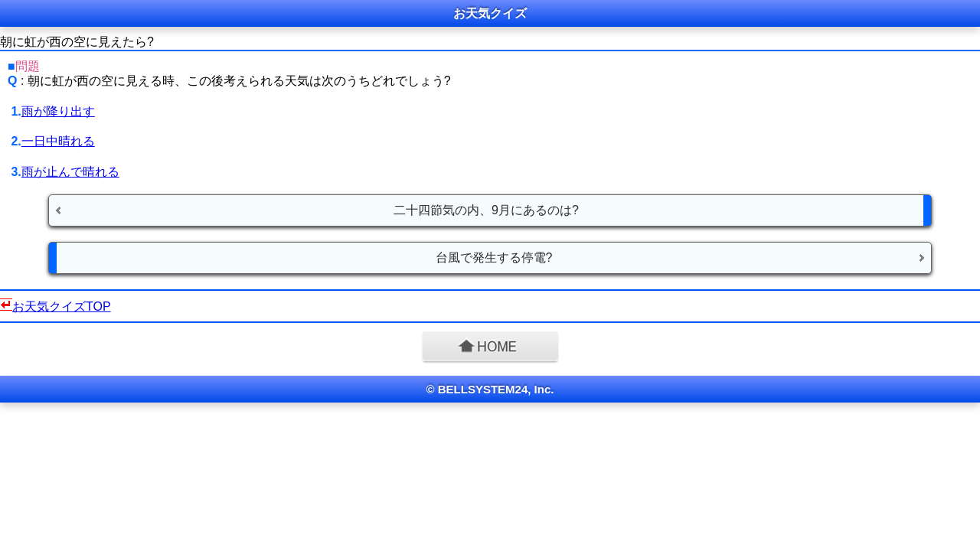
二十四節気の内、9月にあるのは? (486, 210)
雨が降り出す (58, 111)
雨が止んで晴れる (70, 172)
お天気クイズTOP (62, 306)
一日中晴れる (58, 141)
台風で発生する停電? (494, 258)
